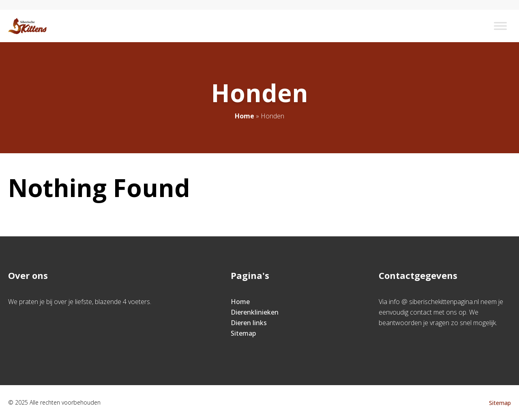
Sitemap (243, 333)
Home (244, 116)
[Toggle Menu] (500, 26)
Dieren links (249, 323)
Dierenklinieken (255, 312)
